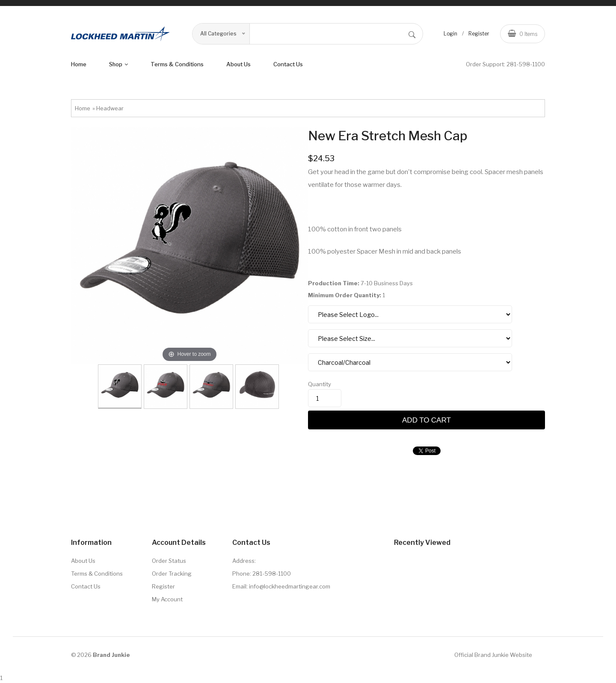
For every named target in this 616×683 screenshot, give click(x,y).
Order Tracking (172, 574)
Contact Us (288, 64)
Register (479, 34)
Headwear (110, 108)
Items (523, 33)
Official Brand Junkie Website (493, 655)
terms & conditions (177, 64)
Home (79, 64)
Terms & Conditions (97, 574)
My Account (167, 599)
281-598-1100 (526, 64)
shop (118, 64)
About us (238, 64)
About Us (83, 561)
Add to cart (426, 420)
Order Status (169, 561)
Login (450, 34)
